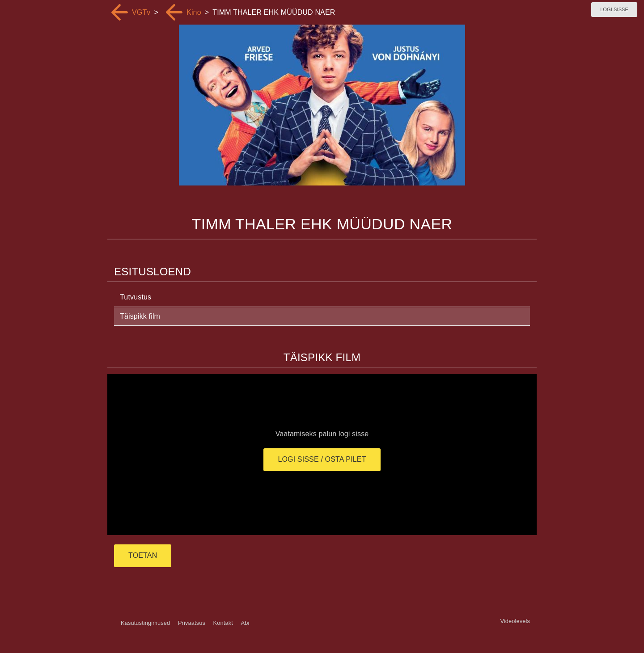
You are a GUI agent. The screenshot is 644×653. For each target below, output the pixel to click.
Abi (245, 623)
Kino (194, 12)
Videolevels (515, 621)
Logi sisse (614, 9)
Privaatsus (192, 623)
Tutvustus (136, 297)
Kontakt (223, 623)
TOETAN (143, 555)
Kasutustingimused (145, 623)
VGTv (141, 12)
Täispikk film (140, 316)
